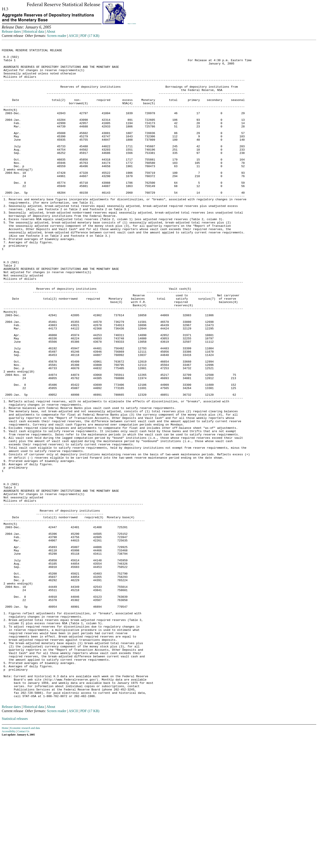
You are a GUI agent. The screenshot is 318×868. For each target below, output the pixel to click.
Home (5, 858)
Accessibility (9, 861)
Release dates (11, 31)
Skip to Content (132, 24)
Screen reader (57, 36)
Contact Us (23, 861)
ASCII (73, 36)
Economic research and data (25, 858)
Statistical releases (15, 848)
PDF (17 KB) (90, 36)
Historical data (34, 31)
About (51, 31)
